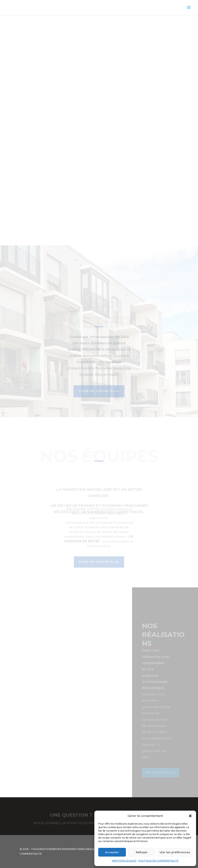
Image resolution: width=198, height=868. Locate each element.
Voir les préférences (175, 852)
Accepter (112, 852)
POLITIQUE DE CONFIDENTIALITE (158, 861)
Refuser (142, 852)
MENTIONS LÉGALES (124, 861)
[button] (190, 816)
